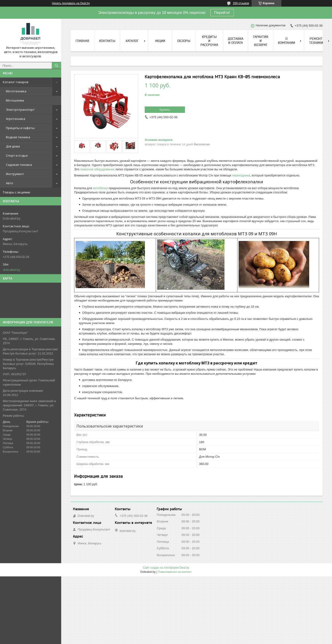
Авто (10, 183)
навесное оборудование (97, 169)
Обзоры (184, 41)
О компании (286, 41)
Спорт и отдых (17, 155)
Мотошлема (15, 100)
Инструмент (15, 174)
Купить (165, 110)
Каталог (132, 41)
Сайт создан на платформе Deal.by (166, 568)
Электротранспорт (20, 110)
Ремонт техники (316, 41)
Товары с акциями (16, 192)
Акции (160, 41)
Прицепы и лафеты (20, 128)
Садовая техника (19, 165)
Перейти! (222, 13)
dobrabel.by (12, 270)
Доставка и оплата (236, 41)
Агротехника (16, 119)
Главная (82, 41)
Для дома (13, 146)
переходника (241, 175)
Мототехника (16, 91)
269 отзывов (241, 3)
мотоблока (100, 188)
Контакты (107, 41)
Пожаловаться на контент (175, 572)
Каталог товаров (16, 82)
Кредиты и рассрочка (209, 41)
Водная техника (18, 137)
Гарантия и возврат (261, 41)
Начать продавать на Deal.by (71, 3)
